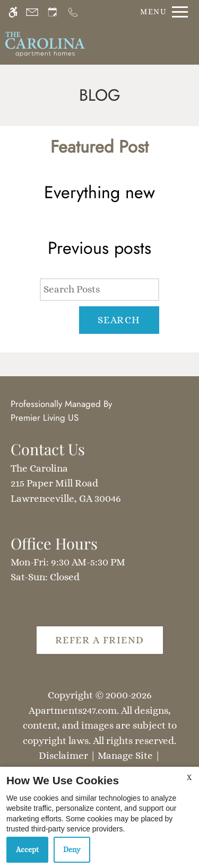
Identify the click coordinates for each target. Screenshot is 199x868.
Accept (27, 849)
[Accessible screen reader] (13, 12)
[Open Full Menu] (161, 12)
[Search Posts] (99, 290)
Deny (72, 849)
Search (119, 320)
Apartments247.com (73, 710)
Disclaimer (63, 755)
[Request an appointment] (53, 12)
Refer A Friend (100, 640)
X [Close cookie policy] (189, 777)
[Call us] (73, 12)
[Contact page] (32, 12)
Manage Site (125, 755)
